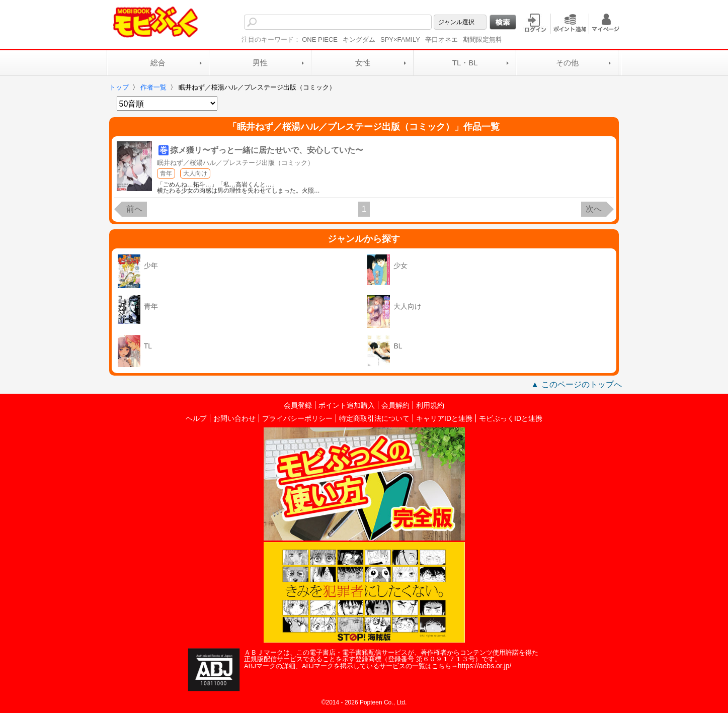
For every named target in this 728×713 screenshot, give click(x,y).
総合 (158, 63)
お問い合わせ (234, 418)
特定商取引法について (374, 418)
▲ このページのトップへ (576, 384)
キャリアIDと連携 (444, 418)
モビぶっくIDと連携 (511, 418)
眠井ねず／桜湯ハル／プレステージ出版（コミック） (235, 163)
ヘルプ (196, 418)
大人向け (195, 173)
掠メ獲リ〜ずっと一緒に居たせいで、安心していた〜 (267, 150)
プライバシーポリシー (297, 418)
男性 (260, 63)
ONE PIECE (320, 39)
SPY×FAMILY (400, 39)
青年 (166, 173)
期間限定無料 (482, 39)
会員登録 (298, 405)
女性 (363, 63)
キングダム (359, 39)
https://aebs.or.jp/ (485, 666)
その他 (567, 63)
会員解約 (395, 405)
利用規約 (430, 405)
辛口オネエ (441, 39)
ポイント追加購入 (347, 405)
